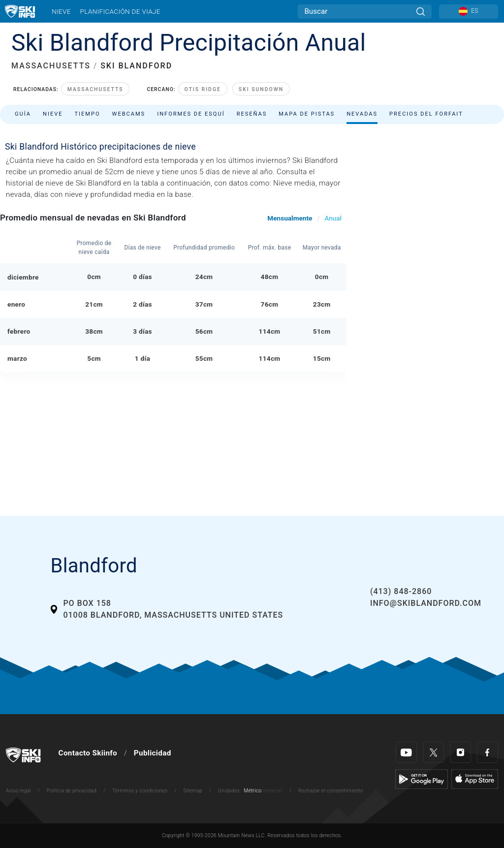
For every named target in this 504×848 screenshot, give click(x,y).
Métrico (252, 791)
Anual (333, 218)
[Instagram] (460, 752)
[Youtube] (406, 752)
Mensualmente (290, 218)
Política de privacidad (72, 791)
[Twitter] (433, 752)
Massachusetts (95, 89)
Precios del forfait (426, 114)
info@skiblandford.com (426, 603)
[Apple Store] (475, 779)
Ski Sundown (261, 89)
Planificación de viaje (120, 11)
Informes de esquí (191, 114)
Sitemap (193, 791)
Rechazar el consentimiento (331, 791)
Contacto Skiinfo (88, 753)
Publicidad (153, 753)
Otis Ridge (203, 89)
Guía (23, 114)
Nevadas (362, 114)
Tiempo (87, 114)
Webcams (129, 114)
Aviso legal (18, 791)
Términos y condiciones (140, 791)
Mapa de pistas (307, 114)
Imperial (272, 791)
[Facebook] (488, 752)
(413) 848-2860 (401, 591)
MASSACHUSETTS (51, 66)
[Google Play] (422, 779)
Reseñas (252, 114)
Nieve (61, 11)
